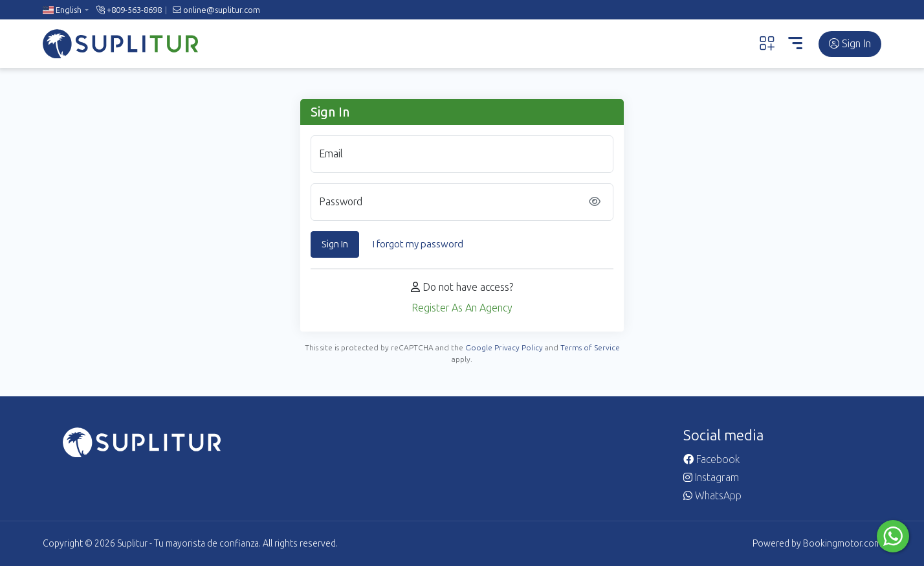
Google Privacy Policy (504, 348)
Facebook (711, 459)
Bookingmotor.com (842, 544)
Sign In (850, 44)
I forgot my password (418, 244)
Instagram (711, 478)
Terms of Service (590, 348)
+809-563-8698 (129, 10)
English (62, 10)
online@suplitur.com (216, 10)
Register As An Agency (462, 308)
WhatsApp (712, 496)
